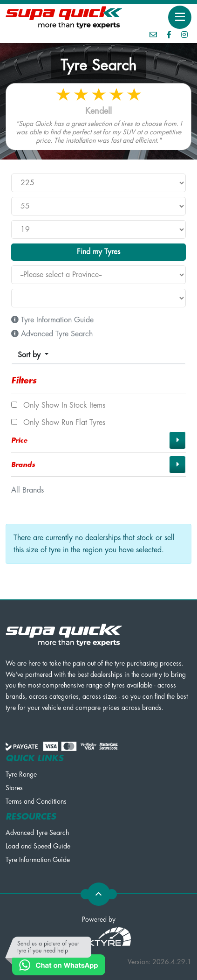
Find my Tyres (98, 252)
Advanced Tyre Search (37, 833)
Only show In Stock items (58, 405)
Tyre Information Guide (38, 860)
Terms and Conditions (36, 801)
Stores (14, 788)
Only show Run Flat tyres (58, 423)
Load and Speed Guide (38, 846)
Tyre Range (21, 774)
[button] (98, 440)
